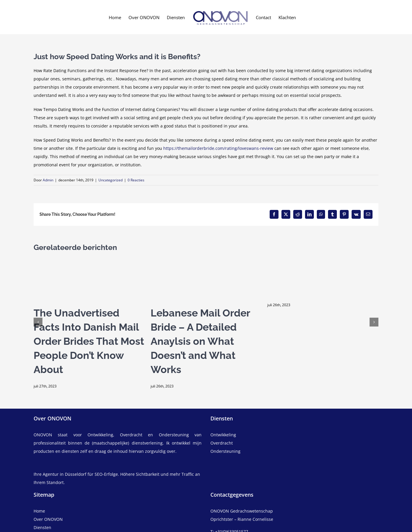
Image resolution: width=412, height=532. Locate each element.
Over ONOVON (48, 519)
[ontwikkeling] (294, 435)
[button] (38, 322)
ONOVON (43, 435)
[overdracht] (294, 447)
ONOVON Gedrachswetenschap (242, 511)
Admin (48, 180)
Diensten (42, 527)
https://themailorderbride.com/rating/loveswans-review (218, 148)
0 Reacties (136, 180)
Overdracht (222, 443)
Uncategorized (111, 180)
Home (39, 511)
